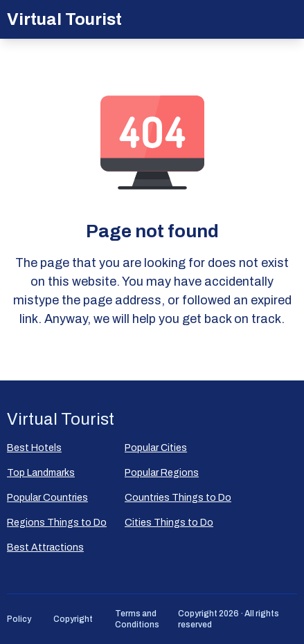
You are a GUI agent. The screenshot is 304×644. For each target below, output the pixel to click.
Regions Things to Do (57, 523)
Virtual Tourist (64, 19)
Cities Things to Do (169, 523)
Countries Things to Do (178, 498)
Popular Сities (156, 448)
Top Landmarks (41, 473)
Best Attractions (45, 548)
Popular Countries (47, 498)
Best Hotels (34, 448)
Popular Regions (162, 473)
